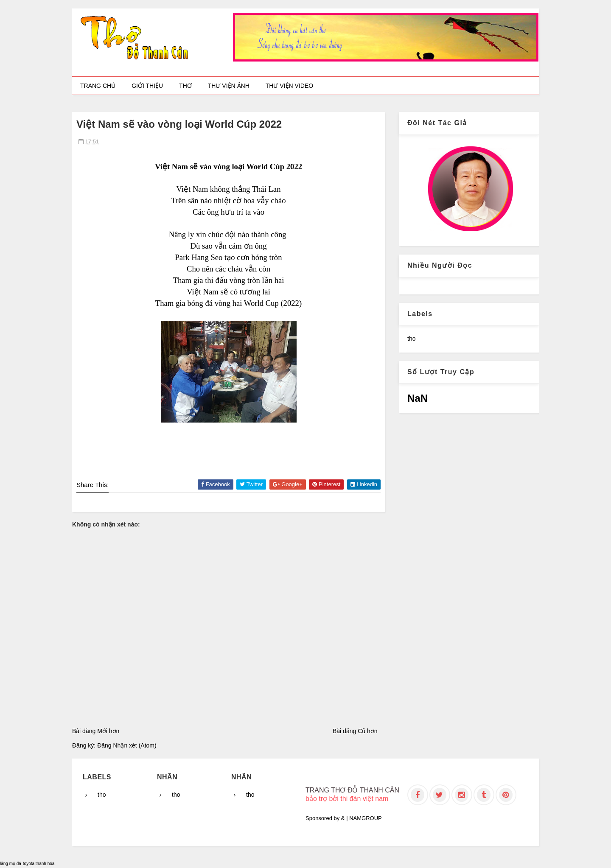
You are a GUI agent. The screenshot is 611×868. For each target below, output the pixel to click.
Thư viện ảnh (229, 86)
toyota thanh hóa (39, 864)
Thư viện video (289, 86)
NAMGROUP (366, 818)
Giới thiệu (147, 86)
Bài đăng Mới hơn (96, 731)
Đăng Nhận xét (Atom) (127, 745)
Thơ (185, 86)
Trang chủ (98, 86)
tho (411, 339)
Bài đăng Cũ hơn (355, 731)
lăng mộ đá (11, 864)
